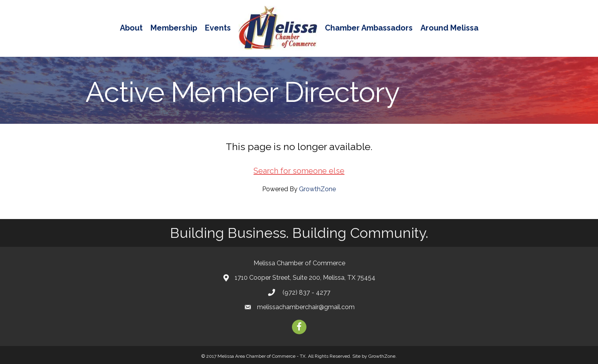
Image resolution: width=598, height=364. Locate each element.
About (131, 28)
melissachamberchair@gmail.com (306, 307)
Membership (174, 28)
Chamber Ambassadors (369, 28)
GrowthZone (317, 189)
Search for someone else (299, 171)
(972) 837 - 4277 (306, 292)
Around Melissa (449, 28)
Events (218, 28)
